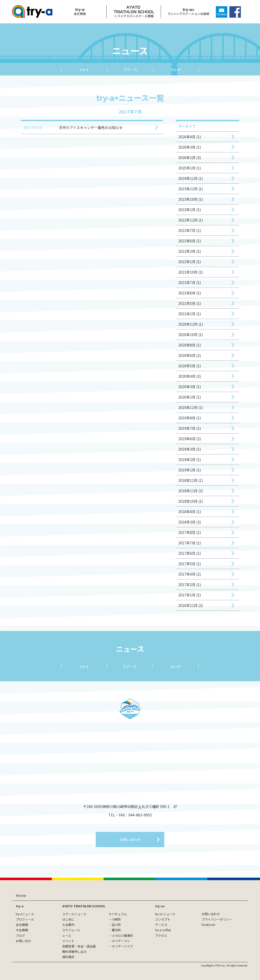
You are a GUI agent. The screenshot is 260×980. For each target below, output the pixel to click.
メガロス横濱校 (122, 935)
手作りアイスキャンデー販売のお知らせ (91, 128)
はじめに (68, 919)
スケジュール (71, 930)
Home (21, 895)
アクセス (161, 935)
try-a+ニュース (165, 914)
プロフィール (25, 919)
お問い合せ (23, 941)
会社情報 (22, 924)
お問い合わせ (211, 914)
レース (67, 935)
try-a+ (176, 69)
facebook (208, 924)
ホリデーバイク (122, 946)
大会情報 (22, 930)
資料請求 (68, 957)
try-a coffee (163, 930)
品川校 (116, 924)
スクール (130, 69)
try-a (84, 69)
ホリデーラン (121, 941)
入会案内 (68, 924)
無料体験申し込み (74, 951)
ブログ (20, 935)
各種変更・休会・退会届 (79, 946)
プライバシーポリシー (217, 919)
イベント (68, 941)
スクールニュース (74, 914)
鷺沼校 (116, 930)
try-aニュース (25, 914)
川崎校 (116, 919)
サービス (161, 924)
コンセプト (163, 919)
